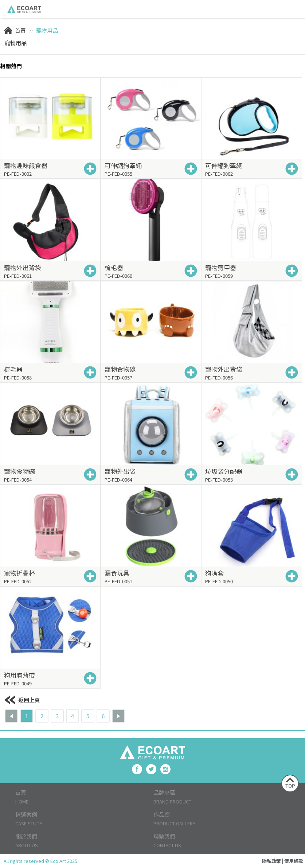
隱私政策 (271, 861)
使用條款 (294, 861)
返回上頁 (22, 700)
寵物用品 (47, 30)
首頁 (20, 30)
